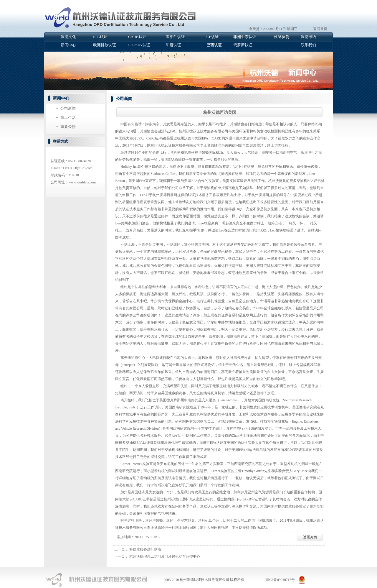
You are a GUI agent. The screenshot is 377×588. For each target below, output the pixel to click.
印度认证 (173, 45)
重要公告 (68, 127)
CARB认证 (137, 37)
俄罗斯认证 (243, 45)
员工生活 (68, 118)
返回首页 (320, 29)
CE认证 (213, 37)
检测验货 (282, 37)
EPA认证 (100, 37)
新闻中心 (68, 45)
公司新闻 (68, 108)
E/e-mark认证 (139, 45)
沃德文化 (68, 37)
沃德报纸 (308, 37)
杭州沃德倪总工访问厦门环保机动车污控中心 (165, 556)
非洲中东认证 (245, 37)
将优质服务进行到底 (145, 549)
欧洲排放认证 (105, 45)
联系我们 (308, 45)
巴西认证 (214, 45)
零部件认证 (175, 37)
